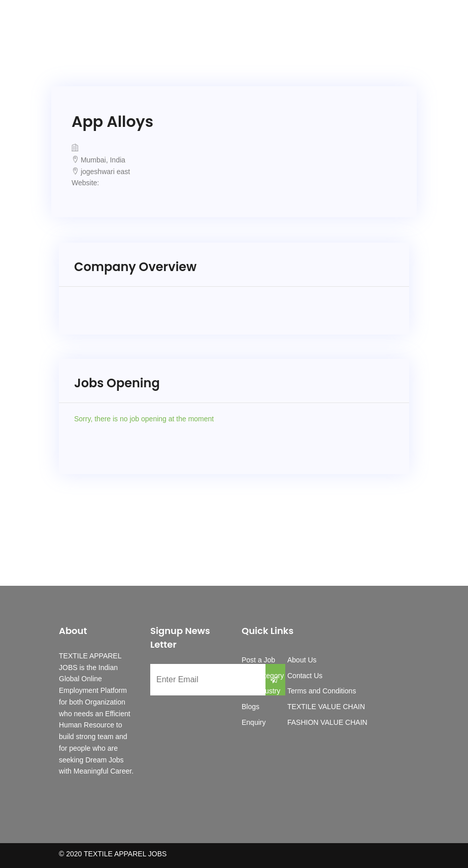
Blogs (250, 707)
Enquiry (254, 722)
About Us (302, 660)
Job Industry (261, 691)
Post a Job (258, 660)
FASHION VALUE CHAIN (327, 722)
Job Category (263, 676)
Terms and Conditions (322, 691)
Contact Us (305, 676)
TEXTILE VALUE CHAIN (326, 707)
